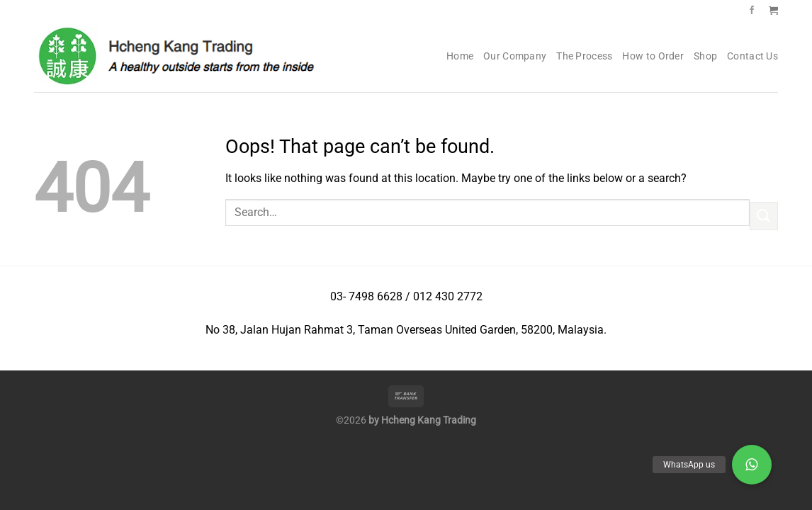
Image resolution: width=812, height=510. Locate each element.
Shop (705, 56)
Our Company (515, 56)
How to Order (653, 56)
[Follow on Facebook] (752, 11)
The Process (584, 56)
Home (460, 56)
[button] (752, 465)
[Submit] (764, 216)
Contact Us (752, 56)
